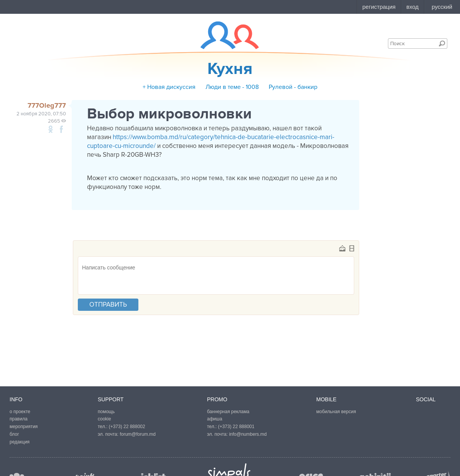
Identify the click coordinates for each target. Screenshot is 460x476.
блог (14, 434)
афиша (215, 419)
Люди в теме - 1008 (232, 87)
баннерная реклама (228, 412)
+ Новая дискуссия (169, 87)
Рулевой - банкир (293, 87)
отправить (108, 304)
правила (19, 419)
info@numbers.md (248, 434)
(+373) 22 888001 (236, 427)
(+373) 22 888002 (127, 427)
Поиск (442, 43)
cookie (104, 419)
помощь (106, 412)
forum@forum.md (138, 434)
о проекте (20, 412)
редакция (20, 442)
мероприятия (24, 427)
